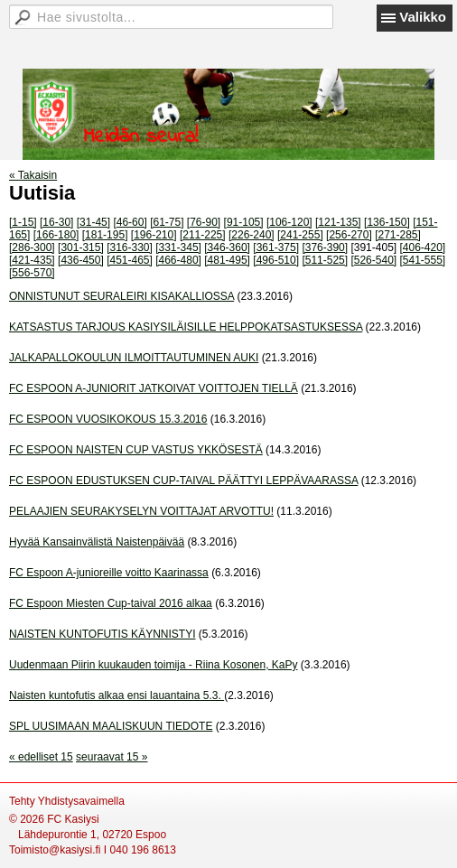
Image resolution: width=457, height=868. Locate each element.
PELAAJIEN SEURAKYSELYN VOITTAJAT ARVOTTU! (141, 511)
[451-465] (130, 260)
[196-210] (154, 235)
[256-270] (349, 235)
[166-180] (56, 235)
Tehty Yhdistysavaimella (67, 801)
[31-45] (93, 222)
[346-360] (227, 247)
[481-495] (227, 260)
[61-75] (167, 222)
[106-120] (289, 222)
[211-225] (203, 235)
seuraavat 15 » (112, 757)
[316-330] (130, 247)
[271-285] (398, 235)
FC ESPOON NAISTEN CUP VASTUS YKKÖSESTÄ (136, 450)
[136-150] (387, 222)
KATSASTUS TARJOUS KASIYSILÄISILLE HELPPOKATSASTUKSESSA (186, 327)
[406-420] (423, 247)
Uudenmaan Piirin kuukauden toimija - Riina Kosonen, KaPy (154, 665)
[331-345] (178, 247)
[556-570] (32, 273)
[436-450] (81, 260)
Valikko (423, 17)
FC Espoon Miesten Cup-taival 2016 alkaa (111, 603)
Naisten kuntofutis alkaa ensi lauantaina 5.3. (117, 695)
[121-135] (338, 222)
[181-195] (105, 235)
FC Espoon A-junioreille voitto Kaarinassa (109, 573)
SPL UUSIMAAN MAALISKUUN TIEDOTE (111, 726)
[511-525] (325, 260)
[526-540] (373, 260)
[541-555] (423, 260)
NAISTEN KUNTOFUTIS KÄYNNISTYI (102, 634)
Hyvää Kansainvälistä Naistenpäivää (97, 542)
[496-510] (276, 260)
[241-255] (300, 235)
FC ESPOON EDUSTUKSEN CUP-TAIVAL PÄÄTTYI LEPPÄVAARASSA (183, 481)
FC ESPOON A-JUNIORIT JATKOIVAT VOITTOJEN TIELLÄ (154, 388)
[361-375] (276, 247)
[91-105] (244, 222)
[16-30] (56, 222)
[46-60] (130, 222)
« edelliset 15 (41, 757)
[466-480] (178, 260)
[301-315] (81, 247)
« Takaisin (33, 175)
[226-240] (252, 235)
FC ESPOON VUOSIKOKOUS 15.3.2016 (108, 419)
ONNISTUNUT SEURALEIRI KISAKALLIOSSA (121, 296)
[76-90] (204, 222)
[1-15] (23, 222)
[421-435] (32, 260)
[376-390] (325, 247)
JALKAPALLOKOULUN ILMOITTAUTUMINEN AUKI (134, 358)
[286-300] (32, 247)
